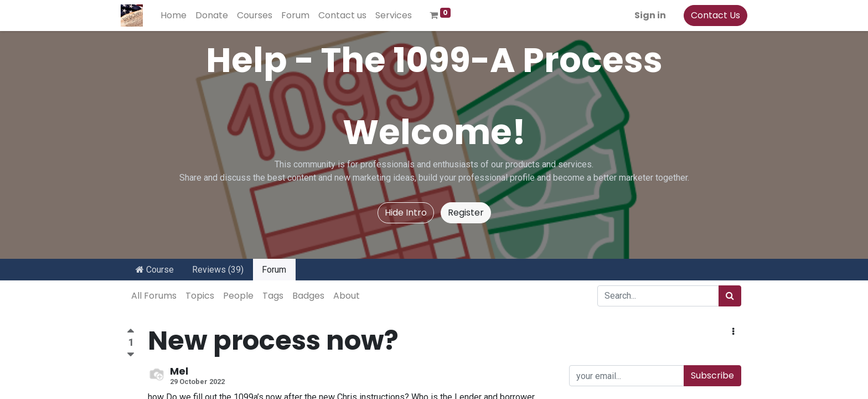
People (238, 296)
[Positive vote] (131, 332)
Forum (274, 270)
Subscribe (712, 375)
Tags (273, 296)
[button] (733, 332)
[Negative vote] (131, 355)
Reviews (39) (218, 270)
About (347, 296)
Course (155, 270)
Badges (308, 296)
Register (466, 213)
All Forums (154, 296)
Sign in (644, 15)
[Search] (730, 296)
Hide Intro (406, 213)
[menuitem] (180, 16)
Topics (200, 296)
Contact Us (709, 15)
